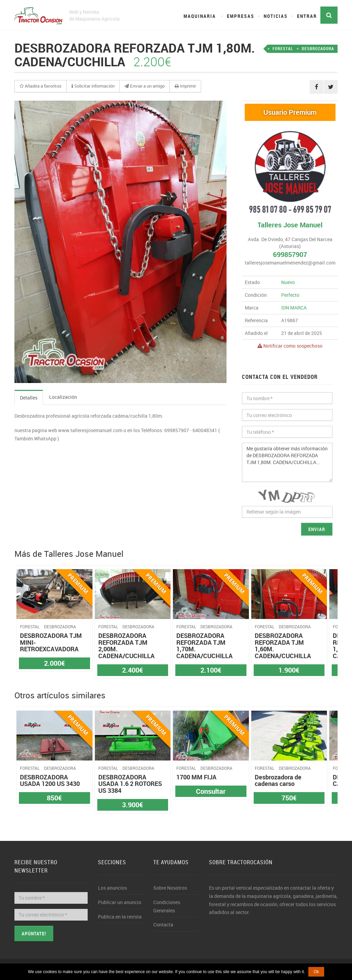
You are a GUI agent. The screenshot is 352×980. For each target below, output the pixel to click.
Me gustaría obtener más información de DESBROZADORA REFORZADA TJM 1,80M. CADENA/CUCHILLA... (287, 462)
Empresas (241, 16)
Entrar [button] (307, 16)
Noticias (276, 16)
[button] (41, 86)
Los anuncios (112, 888)
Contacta (163, 925)
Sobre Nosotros (170, 888)
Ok (316, 972)
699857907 (290, 254)
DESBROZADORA (318, 48)
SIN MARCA (294, 308)
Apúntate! (34, 933)
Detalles (29, 398)
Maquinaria (200, 16)
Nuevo (288, 282)
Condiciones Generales (167, 906)
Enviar (317, 529)
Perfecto (290, 295)
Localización (63, 397)
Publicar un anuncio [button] (120, 902)
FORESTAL (283, 48)
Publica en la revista (120, 917)
